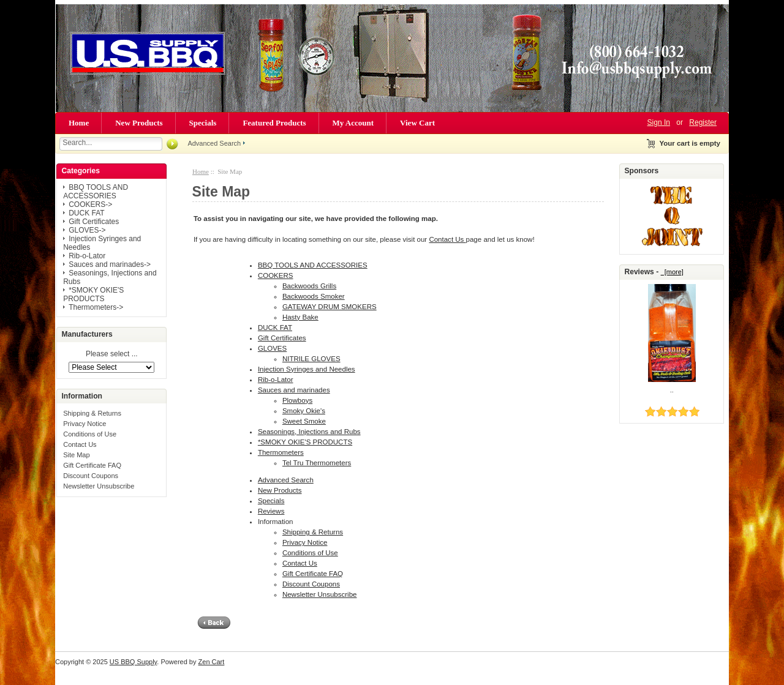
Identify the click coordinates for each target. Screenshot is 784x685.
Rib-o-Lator (87, 256)
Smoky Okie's (304, 411)
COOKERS (276, 275)
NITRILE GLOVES (311, 359)
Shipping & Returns (92, 413)
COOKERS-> (90, 204)
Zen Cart (212, 662)
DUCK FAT (86, 213)
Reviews (271, 511)
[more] (672, 272)
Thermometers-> (96, 307)
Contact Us (80, 444)
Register (703, 122)
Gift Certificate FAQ (92, 465)
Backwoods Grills (309, 286)
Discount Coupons (91, 476)
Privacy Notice (85, 424)
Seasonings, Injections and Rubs (309, 432)
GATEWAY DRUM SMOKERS (330, 307)
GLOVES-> (87, 230)
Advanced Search (214, 143)
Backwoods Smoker (314, 296)
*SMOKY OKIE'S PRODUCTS (93, 294)
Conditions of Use (90, 434)
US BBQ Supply (133, 662)
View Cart (417, 123)
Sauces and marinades (294, 390)
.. (672, 390)
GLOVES (272, 348)
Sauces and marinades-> (110, 264)
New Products (139, 123)
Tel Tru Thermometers (317, 463)
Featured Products (274, 123)
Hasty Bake (300, 317)
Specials (203, 123)
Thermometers (281, 452)
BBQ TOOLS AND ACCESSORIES (96, 192)
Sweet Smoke (304, 421)
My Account (353, 123)
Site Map (76, 455)
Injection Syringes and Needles (307, 369)
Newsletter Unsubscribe (99, 486)
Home (79, 123)
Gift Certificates (94, 222)
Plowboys (297, 400)
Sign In (659, 122)
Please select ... (112, 354)
